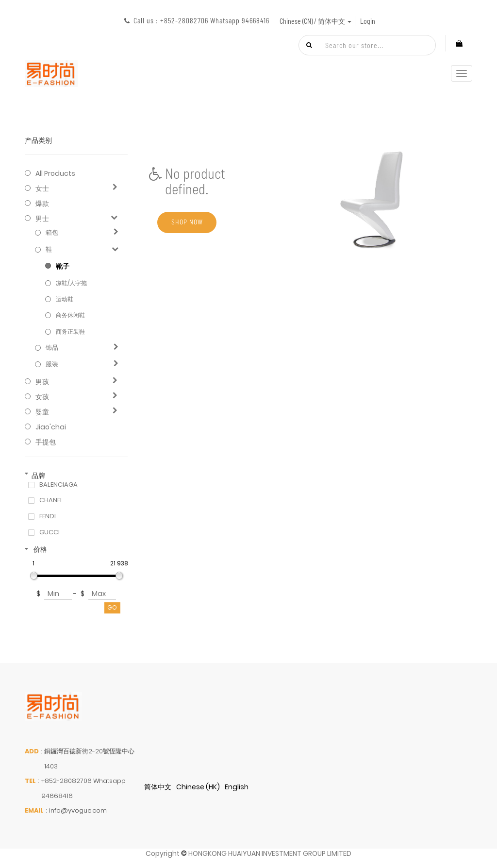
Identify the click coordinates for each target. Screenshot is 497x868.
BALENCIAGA (58, 485)
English (237, 787)
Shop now (187, 223)
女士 (42, 188)
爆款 (42, 204)
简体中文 (158, 787)
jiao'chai (51, 427)
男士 (42, 219)
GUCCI (50, 532)
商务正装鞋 (70, 332)
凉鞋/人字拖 (71, 283)
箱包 (52, 233)
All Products (55, 173)
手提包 (46, 442)
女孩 (42, 397)
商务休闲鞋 (70, 315)
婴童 (42, 412)
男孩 (42, 382)
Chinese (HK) (198, 787)
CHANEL (51, 500)
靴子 (63, 266)
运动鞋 (65, 299)
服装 (52, 364)
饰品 (52, 348)
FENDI (48, 516)
